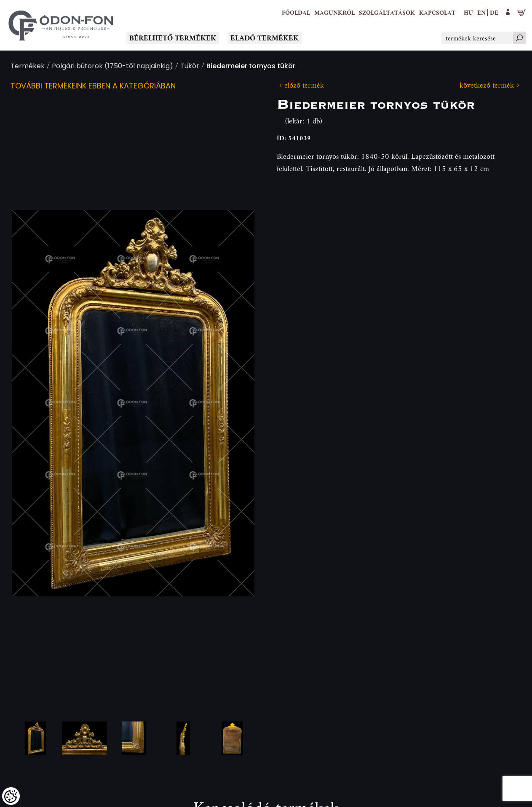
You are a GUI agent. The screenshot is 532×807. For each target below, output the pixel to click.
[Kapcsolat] (437, 13)
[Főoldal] (296, 13)
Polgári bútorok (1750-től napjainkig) (112, 67)
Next (235, 403)
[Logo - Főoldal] (61, 25)
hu (468, 12)
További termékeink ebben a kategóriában (93, 87)
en (481, 12)
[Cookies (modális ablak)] (11, 796)
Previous (32, 403)
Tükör (190, 67)
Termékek (28, 67)
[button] (334, 13)
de (494, 12)
